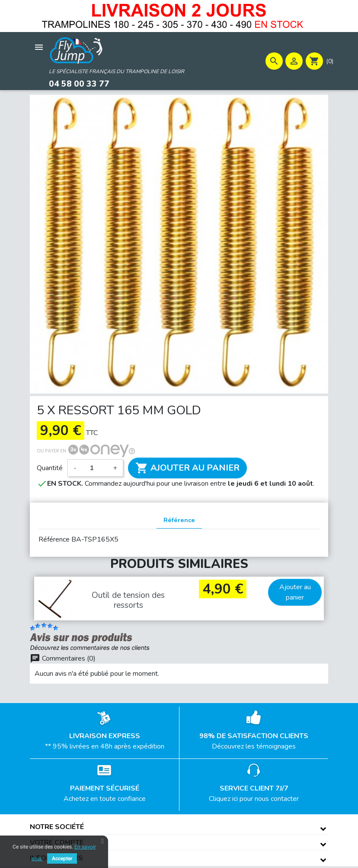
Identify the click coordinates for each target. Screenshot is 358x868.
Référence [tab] (179, 520)
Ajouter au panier (187, 468)
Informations (56, 858)
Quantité (50, 468)
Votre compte (57, 842)
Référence (54, 539)
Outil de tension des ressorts (128, 600)
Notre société (57, 826)
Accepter (62, 858)
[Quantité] (95, 468)
